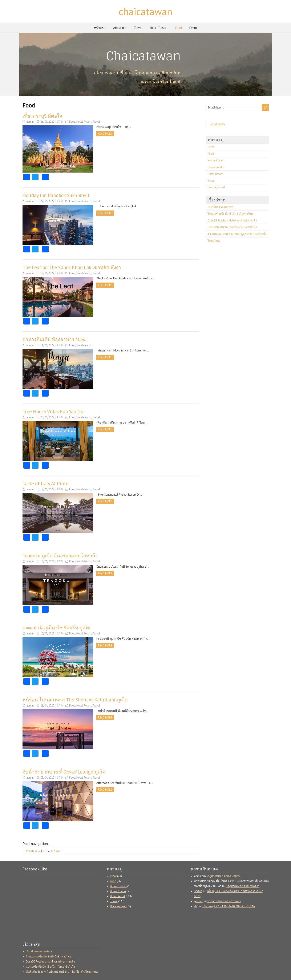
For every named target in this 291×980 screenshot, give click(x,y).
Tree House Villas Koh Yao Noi (54, 411)
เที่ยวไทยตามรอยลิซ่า (221, 207)
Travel (138, 28)
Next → (58, 851)
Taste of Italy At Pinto (45, 483)
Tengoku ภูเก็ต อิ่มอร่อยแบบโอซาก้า (60, 556)
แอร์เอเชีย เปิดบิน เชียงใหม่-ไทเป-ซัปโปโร (233, 227)
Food (179, 28)
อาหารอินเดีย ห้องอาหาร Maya (55, 339)
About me (120, 28)
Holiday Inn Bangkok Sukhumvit (56, 195)
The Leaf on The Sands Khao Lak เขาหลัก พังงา (72, 267)
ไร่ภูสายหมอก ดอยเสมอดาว (223, 876)
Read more (105, 134)
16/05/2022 (47, 561)
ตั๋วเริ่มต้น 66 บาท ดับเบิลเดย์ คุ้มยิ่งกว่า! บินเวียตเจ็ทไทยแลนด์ (62, 972)
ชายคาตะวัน (217, 124)
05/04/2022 (47, 778)
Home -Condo (216, 160)
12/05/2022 (47, 633)
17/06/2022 (47, 273)
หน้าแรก (100, 28)
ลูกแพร (198, 901)
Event (193, 28)
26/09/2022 (47, 122)
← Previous (30, 851)
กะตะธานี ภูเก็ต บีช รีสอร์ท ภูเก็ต (56, 628)
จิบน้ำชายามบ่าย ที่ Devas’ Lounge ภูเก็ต (64, 772)
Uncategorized (216, 187)
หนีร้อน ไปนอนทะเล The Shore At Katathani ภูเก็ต (75, 700)
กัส (196, 906)
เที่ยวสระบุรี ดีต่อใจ (42, 116)
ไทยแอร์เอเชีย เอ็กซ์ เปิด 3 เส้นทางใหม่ (230, 214)
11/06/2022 (47, 345)
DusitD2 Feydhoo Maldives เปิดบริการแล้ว (232, 221)
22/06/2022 (47, 201)
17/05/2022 (47, 489)
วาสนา (198, 891)
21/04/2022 (47, 706)
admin (30, 122)
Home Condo (216, 167)
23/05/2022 (47, 417)
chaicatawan (145, 11)
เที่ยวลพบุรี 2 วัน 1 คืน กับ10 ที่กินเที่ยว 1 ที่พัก (229, 906)
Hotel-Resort (159, 28)
